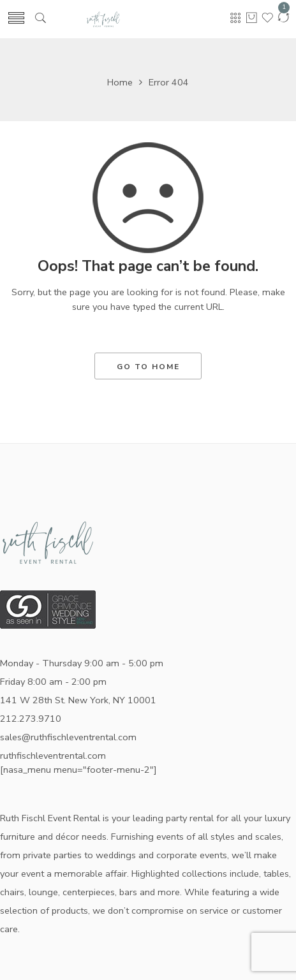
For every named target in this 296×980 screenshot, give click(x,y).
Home (120, 82)
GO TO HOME (148, 367)
